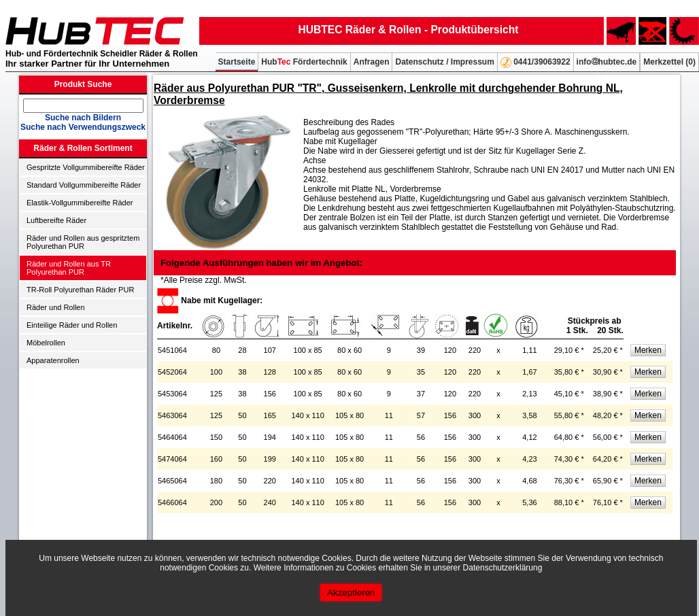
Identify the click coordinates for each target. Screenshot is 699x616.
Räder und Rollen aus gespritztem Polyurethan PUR (83, 242)
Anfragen (372, 62)
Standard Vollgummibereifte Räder (84, 185)
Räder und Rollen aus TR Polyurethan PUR (69, 268)
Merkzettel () (669, 62)
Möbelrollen (46, 343)
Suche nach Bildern (83, 118)
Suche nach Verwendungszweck (83, 127)
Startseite (237, 62)
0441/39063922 (535, 63)
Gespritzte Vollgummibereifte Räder (86, 167)
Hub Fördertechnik (304, 62)
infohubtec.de (607, 62)
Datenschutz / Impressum (444, 62)
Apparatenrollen (53, 360)
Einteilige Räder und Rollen (72, 325)
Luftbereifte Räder (56, 220)
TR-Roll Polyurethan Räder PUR (80, 290)
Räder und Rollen (56, 307)
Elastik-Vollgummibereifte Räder (80, 203)
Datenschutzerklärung (503, 568)
